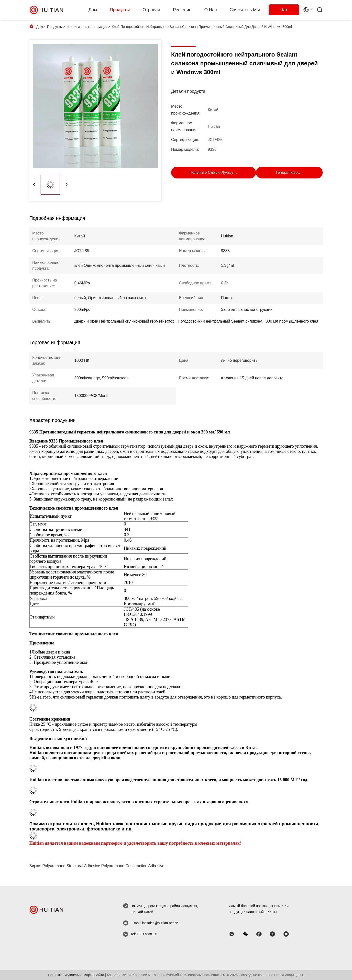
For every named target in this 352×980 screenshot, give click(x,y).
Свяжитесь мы (245, 10)
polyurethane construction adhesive (133, 866)
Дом (93, 10)
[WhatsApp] (235, 934)
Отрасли (151, 10)
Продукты (120, 10)
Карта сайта (94, 975)
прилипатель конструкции (87, 27)
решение (182, 10)
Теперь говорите (291, 172)
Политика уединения (65, 975)
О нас (211, 10)
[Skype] (262, 934)
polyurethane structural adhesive (71, 866)
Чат (284, 10)
